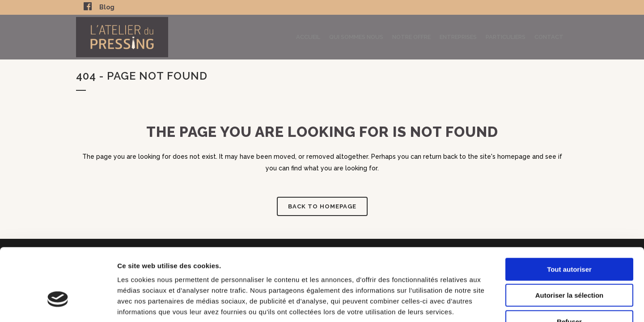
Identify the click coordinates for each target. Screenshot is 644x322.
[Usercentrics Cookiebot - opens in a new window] (58, 305)
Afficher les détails (493, 304)
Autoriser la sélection (570, 239)
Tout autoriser (569, 213)
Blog (107, 7)
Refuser (569, 265)
